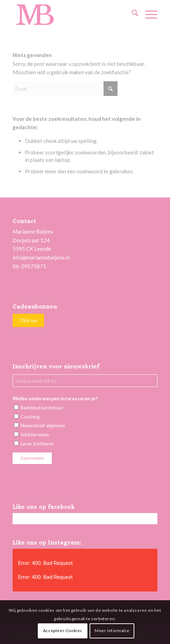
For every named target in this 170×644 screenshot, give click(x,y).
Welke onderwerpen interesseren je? (55, 398)
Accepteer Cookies (63, 631)
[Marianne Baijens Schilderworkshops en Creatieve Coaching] (70, 14)
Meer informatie (112, 631)
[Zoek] (131, 14)
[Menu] (148, 14)
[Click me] (28, 321)
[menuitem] (131, 14)
